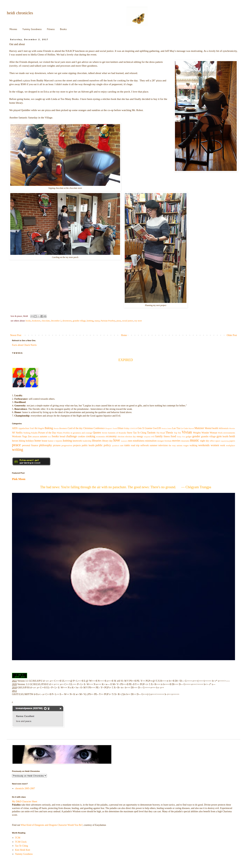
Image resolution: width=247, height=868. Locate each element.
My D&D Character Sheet (25, 802)
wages (186, 445)
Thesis (169, 433)
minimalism (151, 441)
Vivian (187, 432)
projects (77, 445)
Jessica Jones (166, 428)
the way (172, 445)
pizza (119, 321)
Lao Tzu (176, 428)
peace (16, 445)
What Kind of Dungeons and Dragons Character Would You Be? (52, 825)
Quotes (97, 433)
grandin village (79, 321)
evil (153, 437)
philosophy (46, 445)
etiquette (147, 437)
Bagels (41, 428)
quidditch (116, 445)
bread (62, 436)
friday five (181, 437)
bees (50, 437)
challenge (71, 436)
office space (215, 441)
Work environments (226, 433)
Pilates (60, 433)
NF (14, 433)
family (159, 436)
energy (140, 436)
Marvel (191, 428)
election (121, 437)
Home (124, 335)
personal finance (30, 445)
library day (107, 441)
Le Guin (184, 428)
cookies (82, 436)
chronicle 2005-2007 (25, 788)
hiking (22, 441)
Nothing (27, 433)
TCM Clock (21, 842)
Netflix (19, 433)
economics (101, 437)
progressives (67, 445)
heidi (232, 436)
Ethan (120, 428)
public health (88, 445)
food (173, 436)
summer (154, 445)
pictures (57, 445)
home (38, 441)
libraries (97, 441)
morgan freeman (164, 441)
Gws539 (157, 428)
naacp (97, 321)
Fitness (51, 29)
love (117, 440)
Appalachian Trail (26, 428)
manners (124, 441)
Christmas (88, 428)
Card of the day (75, 428)
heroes (15, 441)
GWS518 (134, 428)
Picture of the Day (47, 433)
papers (232, 441)
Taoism (151, 433)
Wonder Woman (209, 433)
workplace (231, 445)
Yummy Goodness (32, 29)
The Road (161, 433)
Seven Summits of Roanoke (114, 433)
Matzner (199, 428)
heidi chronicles (20, 13)
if (55, 441)
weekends (204, 445)
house (45, 441)
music (194, 440)
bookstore (36, 321)
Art (36, 428)
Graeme (148, 428)
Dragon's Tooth (111, 428)
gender (196, 436)
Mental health (211, 428)
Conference (99, 428)
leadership (87, 441)
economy (111, 436)
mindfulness (139, 441)
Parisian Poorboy (108, 321)
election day (131, 437)
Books (63, 29)
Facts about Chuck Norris (24, 345)
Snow (130, 433)
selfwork (145, 445)
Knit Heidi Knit (23, 850)
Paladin (34, 433)
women (215, 445)
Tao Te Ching (140, 433)
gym (219, 436)
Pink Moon (19, 479)
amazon (36, 437)
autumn (43, 436)
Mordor (232, 428)
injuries (59, 441)
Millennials (224, 428)
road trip (135, 445)
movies (176, 441)
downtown (67, 321)
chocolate (46, 321)
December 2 (56, 321)
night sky (205, 441)
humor (51, 441)
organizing (225, 441)
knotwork (77, 441)
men (130, 441)
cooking (91, 436)
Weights (197, 433)
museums (185, 441)
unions (180, 445)
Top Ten (178, 433)
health (226, 436)
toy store (138, 321)
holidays (30, 441)
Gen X (141, 428)
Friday (127, 428)
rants (127, 445)
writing (18, 450)
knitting (90, 321)
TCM (18, 838)
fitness (167, 436)
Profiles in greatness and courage (78, 433)
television (163, 445)
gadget (189, 437)
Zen (30, 436)
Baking (49, 428)
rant (122, 445)
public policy (103, 445)
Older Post (232, 335)
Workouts (17, 436)
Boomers (63, 428)
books (28, 321)
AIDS (15, 428)
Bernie (56, 428)
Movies (13, 29)
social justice (128, 321)
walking (193, 445)
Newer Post (16, 335)
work (223, 445)
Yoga (25, 436)
